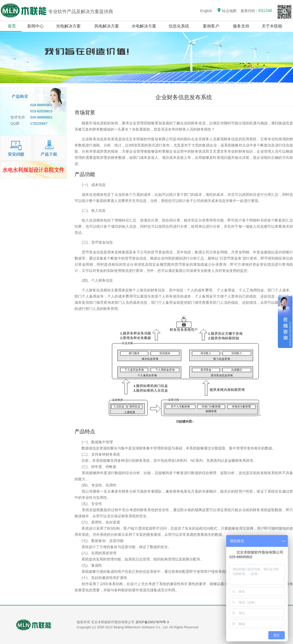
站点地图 (227, 11)
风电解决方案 (107, 26)
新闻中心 (35, 26)
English (206, 11)
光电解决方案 (68, 26)
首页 (12, 26)
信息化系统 (179, 26)
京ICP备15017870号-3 (152, 622)
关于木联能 (272, 26)
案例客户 (211, 26)
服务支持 (241, 26)
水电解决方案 (144, 26)
